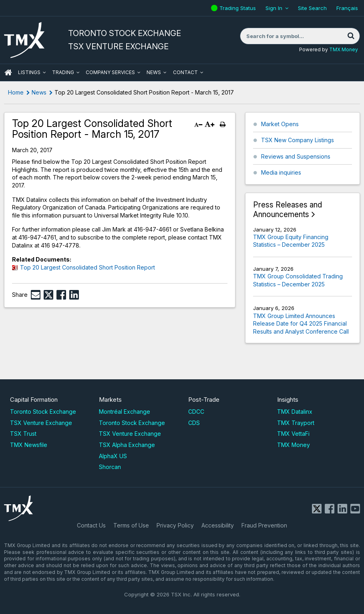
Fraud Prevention (264, 525)
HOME (8, 72)
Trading (63, 72)
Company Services (110, 72)
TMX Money (344, 49)
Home (16, 92)
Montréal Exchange (125, 412)
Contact (185, 72)
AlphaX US (113, 456)
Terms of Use (131, 525)
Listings (29, 72)
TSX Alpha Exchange (127, 445)
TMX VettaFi (293, 434)
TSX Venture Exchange (41, 423)
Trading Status (239, 8)
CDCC (196, 412)
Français (347, 8)
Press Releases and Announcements (288, 210)
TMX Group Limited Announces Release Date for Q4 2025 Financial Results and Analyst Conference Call (301, 324)
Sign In (274, 8)
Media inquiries (281, 172)
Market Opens (280, 124)
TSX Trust (23, 434)
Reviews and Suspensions (296, 156)
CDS (194, 423)
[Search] (351, 36)
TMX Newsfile (29, 445)
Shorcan (110, 467)
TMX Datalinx (295, 412)
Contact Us (91, 525)
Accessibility (218, 525)
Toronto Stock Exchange (43, 412)
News (154, 72)
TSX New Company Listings (298, 140)
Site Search (312, 8)
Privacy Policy (175, 525)
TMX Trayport (296, 423)
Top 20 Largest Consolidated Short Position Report (87, 267)
